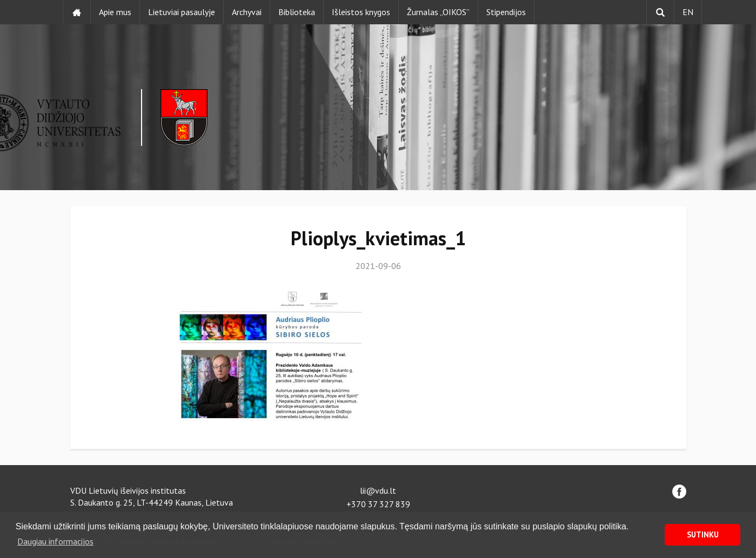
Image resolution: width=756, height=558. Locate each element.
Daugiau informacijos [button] (55, 541)
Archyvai (247, 12)
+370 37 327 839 (378, 504)
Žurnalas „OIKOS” (438, 12)
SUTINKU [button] (703, 535)
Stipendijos (506, 12)
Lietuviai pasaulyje (182, 12)
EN (688, 12)
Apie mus (115, 12)
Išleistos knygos (361, 12)
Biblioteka (297, 12)
